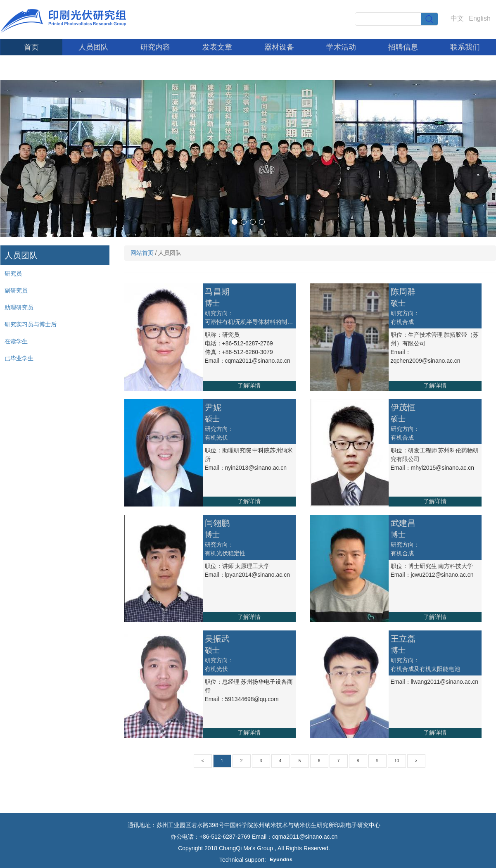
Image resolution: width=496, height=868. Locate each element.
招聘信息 (403, 47)
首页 (31, 47)
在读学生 (16, 341)
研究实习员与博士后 (31, 324)
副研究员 (16, 290)
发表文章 (217, 47)
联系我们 (465, 47)
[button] (235, 222)
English (479, 18)
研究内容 (155, 47)
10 (397, 761)
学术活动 (341, 47)
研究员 (13, 273)
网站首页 (142, 253)
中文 (457, 18)
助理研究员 (19, 307)
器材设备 (279, 47)
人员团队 (93, 47)
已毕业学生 (19, 358)
